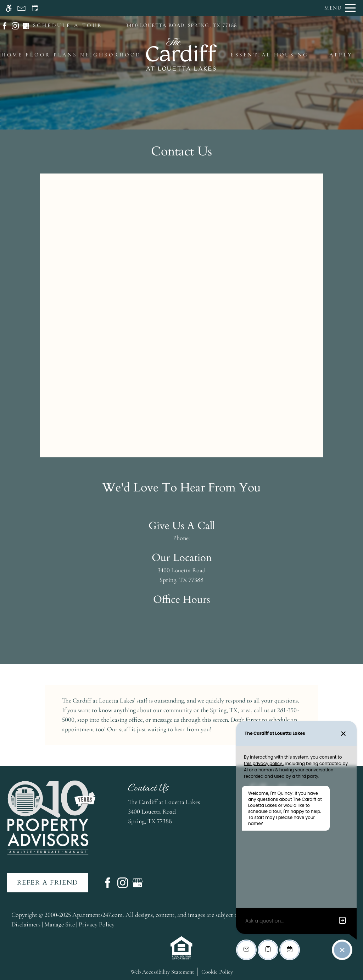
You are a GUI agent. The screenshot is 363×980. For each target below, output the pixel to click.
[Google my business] (138, 882)
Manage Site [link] (60, 924)
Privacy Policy (97, 924)
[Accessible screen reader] (9, 8)
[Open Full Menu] (340, 8)
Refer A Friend (48, 883)
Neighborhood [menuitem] (111, 55)
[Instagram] (123, 882)
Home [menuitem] (12, 55)
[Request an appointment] (35, 8)
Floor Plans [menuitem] (51, 55)
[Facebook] (108, 882)
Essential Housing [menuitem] (270, 55)
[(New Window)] (5, 25)
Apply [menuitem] (341, 55)
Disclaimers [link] (26, 924)
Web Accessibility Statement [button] (162, 972)
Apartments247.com (97, 915)
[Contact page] (21, 8)
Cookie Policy (217, 972)
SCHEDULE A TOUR (68, 25)
